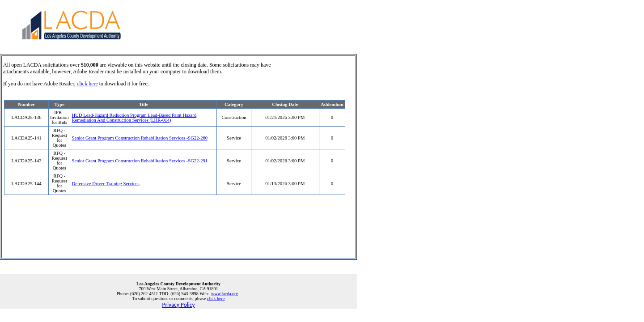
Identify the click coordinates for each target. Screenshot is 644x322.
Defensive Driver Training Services (105, 184)
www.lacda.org (225, 294)
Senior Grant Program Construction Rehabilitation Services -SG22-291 (140, 161)
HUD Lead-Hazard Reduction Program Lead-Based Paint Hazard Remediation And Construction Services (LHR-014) (134, 118)
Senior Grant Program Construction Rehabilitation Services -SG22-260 (140, 138)
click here (87, 84)
